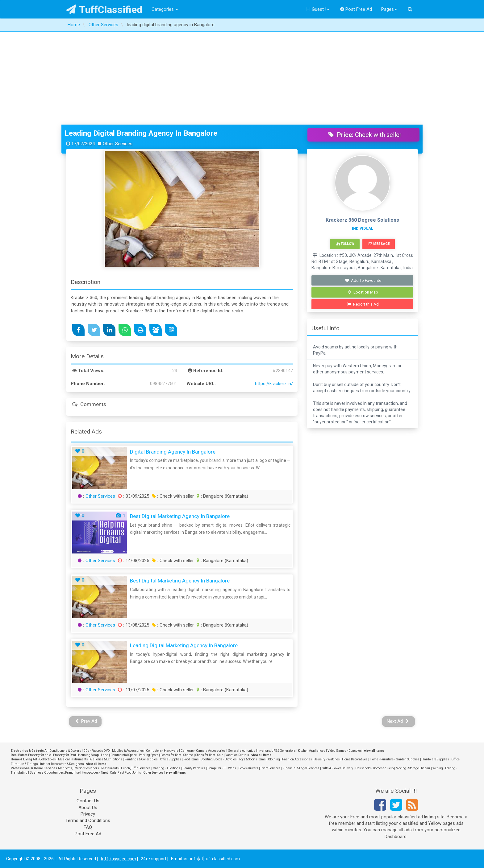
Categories (165, 9)
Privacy (88, 814)
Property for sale (40, 755)
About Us (88, 808)
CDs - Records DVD (97, 751)
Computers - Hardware (162, 751)
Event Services (271, 768)
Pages (389, 9)
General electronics (242, 751)
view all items (374, 751)
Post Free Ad (356, 9)
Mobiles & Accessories (128, 751)
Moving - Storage (407, 768)
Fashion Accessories (297, 759)
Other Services (100, 496)
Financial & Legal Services (301, 768)
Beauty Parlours (194, 768)
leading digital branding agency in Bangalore (141, 133)
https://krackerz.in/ (274, 384)
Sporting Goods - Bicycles (219, 759)
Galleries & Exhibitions (106, 759)
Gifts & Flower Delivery (337, 768)
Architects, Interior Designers (78, 768)
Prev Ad (86, 721)
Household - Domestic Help (374, 768)
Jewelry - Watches (327, 759)
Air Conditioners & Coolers (63, 751)
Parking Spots (149, 755)
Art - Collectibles (44, 759)
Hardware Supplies (435, 759)
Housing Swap (88, 755)
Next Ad (398, 721)
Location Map (363, 292)
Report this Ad (363, 304)
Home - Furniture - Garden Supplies (395, 759)
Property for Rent (65, 755)
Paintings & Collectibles (141, 759)
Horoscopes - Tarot (95, 773)
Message (379, 244)
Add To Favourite (363, 280)
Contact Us (88, 801)
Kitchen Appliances (312, 751)
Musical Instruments (73, 759)
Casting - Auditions (167, 768)
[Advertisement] (242, 78)
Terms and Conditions (88, 821)
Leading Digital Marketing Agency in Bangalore (184, 645)
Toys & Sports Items (252, 759)
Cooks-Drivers (248, 768)
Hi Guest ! (318, 9)
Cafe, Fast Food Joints (125, 773)
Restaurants (110, 768)
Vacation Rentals (237, 755)
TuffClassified (104, 10)
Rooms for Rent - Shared (177, 755)
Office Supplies (171, 759)
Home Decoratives (355, 759)
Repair (426, 768)
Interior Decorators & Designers (62, 764)
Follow (345, 244)
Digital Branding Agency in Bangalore (173, 452)
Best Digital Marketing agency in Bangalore (180, 516)
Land (105, 755)
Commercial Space (124, 755)
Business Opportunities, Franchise (55, 773)
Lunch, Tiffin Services (136, 768)
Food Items (191, 759)
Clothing (274, 759)
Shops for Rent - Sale (209, 755)
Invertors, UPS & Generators (277, 751)
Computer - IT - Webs (222, 768)
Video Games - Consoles (345, 751)
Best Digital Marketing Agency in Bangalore (180, 581)
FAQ (88, 827)
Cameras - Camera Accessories (203, 751)
